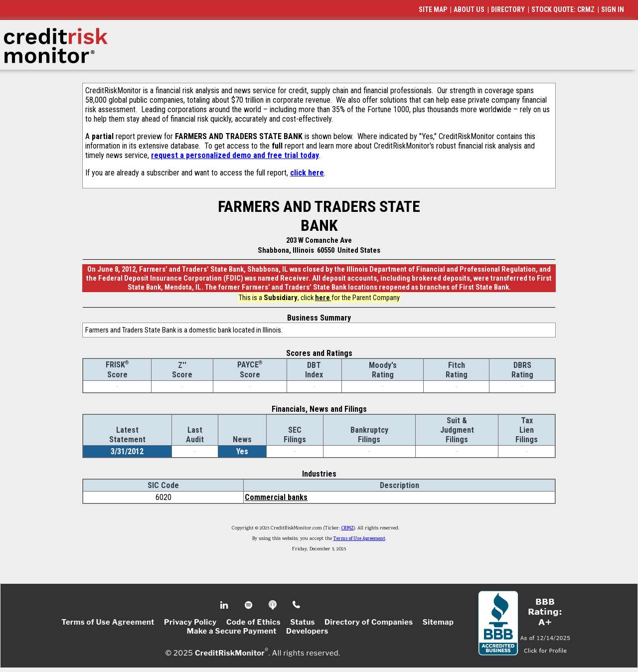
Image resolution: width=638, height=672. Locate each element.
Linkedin (225, 605)
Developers (307, 631)
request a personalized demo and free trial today (235, 155)
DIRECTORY (508, 9)
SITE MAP (433, 9)
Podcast (273, 605)
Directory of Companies (369, 622)
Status (303, 622)
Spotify (249, 605)
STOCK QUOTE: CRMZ (563, 9)
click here (307, 173)
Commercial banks (276, 497)
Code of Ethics (253, 622)
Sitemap (438, 622)
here (323, 298)
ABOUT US (469, 9)
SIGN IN (613, 9)
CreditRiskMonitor (230, 653)
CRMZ (348, 528)
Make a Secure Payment (232, 631)
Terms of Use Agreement (359, 539)
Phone (297, 605)
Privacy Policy (190, 622)
